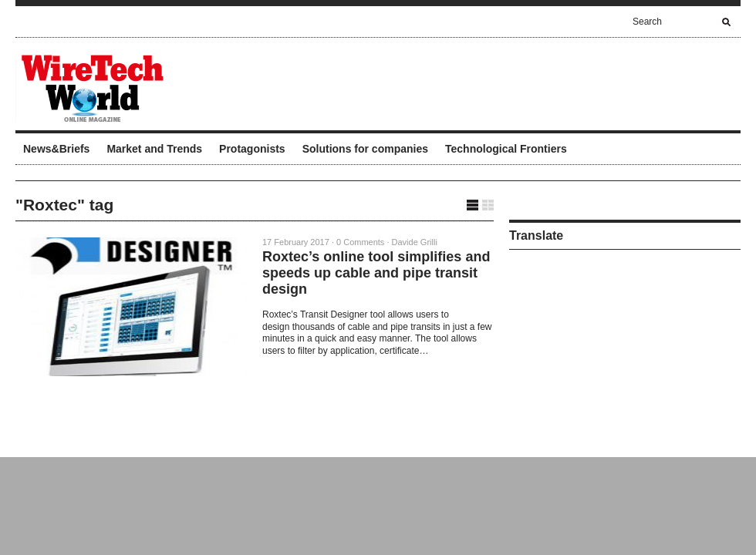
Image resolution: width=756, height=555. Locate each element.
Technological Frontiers (506, 149)
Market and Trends (154, 149)
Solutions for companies (365, 149)
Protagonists (252, 149)
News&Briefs (56, 149)
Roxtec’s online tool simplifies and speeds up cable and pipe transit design (376, 273)
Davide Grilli (415, 242)
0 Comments (360, 242)
